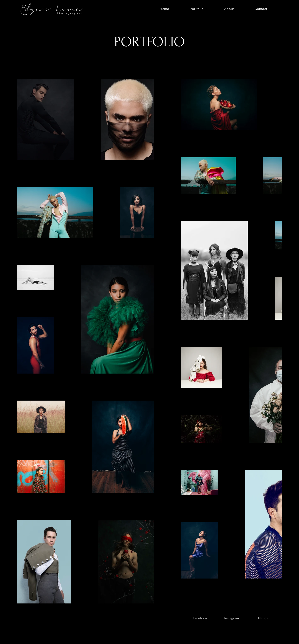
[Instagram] (232, 618)
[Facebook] (200, 618)
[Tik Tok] (263, 618)
